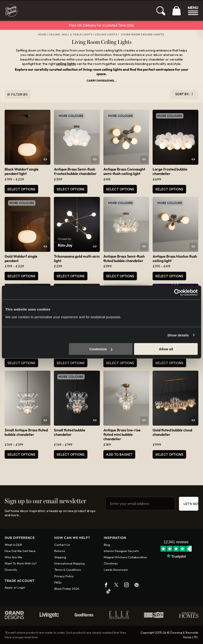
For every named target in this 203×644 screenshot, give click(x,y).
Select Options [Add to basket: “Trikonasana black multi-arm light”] (120, 363)
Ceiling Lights (106, 34)
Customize (101, 349)
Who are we (13, 557)
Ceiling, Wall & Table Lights (71, 34)
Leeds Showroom (116, 570)
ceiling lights (66, 64)
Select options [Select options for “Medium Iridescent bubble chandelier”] (169, 363)
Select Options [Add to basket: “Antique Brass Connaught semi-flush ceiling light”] (120, 189)
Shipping (60, 557)
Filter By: (20, 94)
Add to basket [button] (119, 454)
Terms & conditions (68, 570)
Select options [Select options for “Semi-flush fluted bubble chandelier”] (71, 363)
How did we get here (20, 551)
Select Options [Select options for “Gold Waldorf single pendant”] (21, 276)
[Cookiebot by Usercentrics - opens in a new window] (177, 292)
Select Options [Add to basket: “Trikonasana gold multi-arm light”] (71, 276)
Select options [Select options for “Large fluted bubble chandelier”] (21, 363)
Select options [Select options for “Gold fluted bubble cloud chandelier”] (169, 454)
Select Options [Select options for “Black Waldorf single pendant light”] (21, 189)
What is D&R (13, 545)
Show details (178, 335)
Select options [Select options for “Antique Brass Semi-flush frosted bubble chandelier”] (71, 189)
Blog (107, 545)
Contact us (62, 545)
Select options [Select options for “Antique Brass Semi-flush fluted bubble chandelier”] (120, 276)
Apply (9, 587)
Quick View (45, 159)
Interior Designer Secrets (121, 551)
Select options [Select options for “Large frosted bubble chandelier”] (169, 189)
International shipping (69, 563)
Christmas (111, 563)
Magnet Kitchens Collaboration (125, 557)
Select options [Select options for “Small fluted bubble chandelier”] (71, 454)
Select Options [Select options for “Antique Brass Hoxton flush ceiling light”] (169, 276)
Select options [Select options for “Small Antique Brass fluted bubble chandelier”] (21, 454)
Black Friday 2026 (67, 589)
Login (21, 587)
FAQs (58, 582)
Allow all (166, 349)
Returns (60, 551)
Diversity (11, 570)
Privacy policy (64, 576)
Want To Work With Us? (21, 563)
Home (42, 34)
